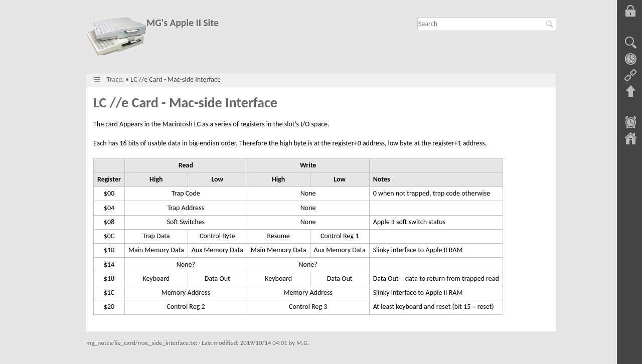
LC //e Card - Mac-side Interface (176, 79)
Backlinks (630, 75)
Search (551, 24)
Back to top (630, 91)
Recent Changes (630, 123)
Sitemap (630, 139)
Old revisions (630, 59)
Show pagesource (630, 43)
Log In (630, 11)
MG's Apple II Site (183, 23)
